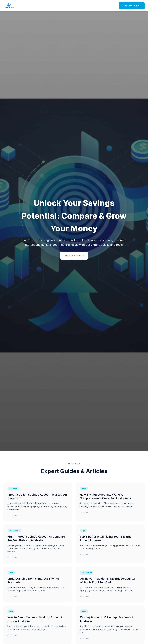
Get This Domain (132, 6)
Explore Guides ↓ (74, 255)
